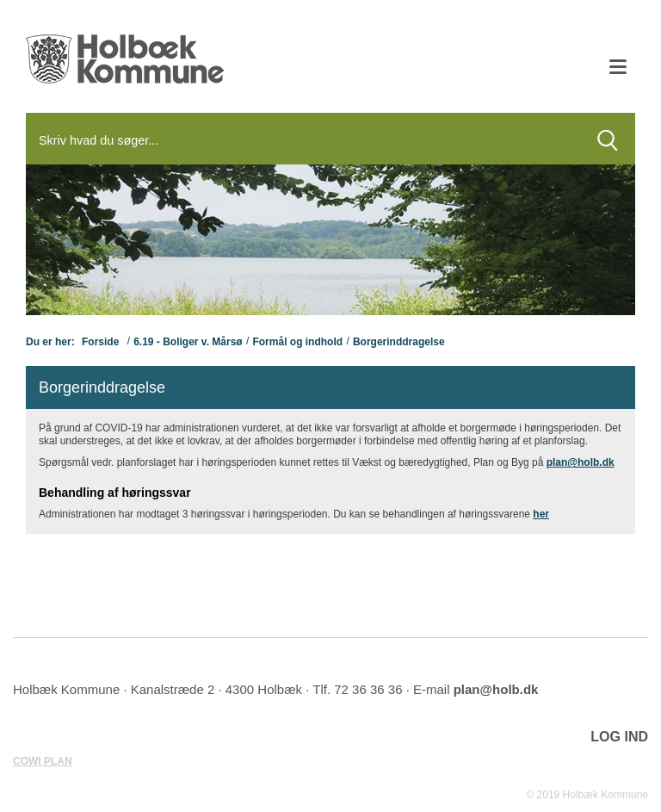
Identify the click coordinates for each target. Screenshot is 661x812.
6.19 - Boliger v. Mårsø (188, 342)
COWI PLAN (43, 761)
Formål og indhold (297, 342)
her (541, 514)
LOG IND (619, 737)
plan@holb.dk (581, 462)
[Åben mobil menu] (618, 69)
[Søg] (303, 140)
